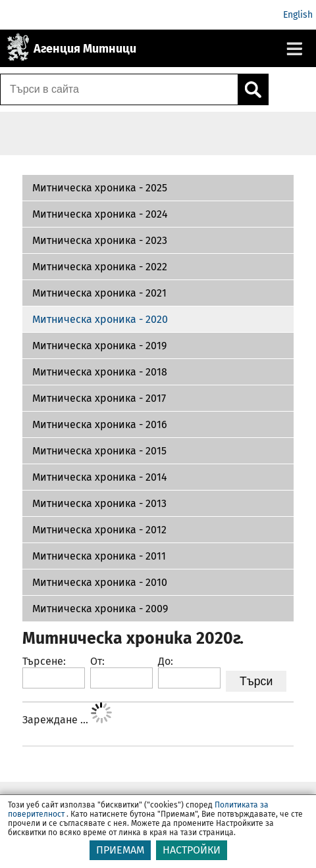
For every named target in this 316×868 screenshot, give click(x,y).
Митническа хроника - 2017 (99, 398)
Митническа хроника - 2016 (100, 424)
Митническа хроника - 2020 (100, 319)
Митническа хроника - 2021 (99, 293)
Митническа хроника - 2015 (99, 451)
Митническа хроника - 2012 (99, 530)
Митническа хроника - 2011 (99, 556)
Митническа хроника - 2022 (100, 267)
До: (166, 661)
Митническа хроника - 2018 (100, 372)
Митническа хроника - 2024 (100, 214)
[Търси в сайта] (119, 89)
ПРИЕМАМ (120, 850)
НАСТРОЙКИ (192, 850)
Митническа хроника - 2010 (100, 582)
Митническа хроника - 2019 (99, 346)
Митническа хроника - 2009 (100, 609)
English (298, 15)
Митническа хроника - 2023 (100, 240)
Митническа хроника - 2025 (100, 188)
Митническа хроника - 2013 (99, 503)
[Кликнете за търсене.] (253, 89)
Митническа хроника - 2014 (100, 477)
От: (97, 661)
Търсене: (44, 661)
